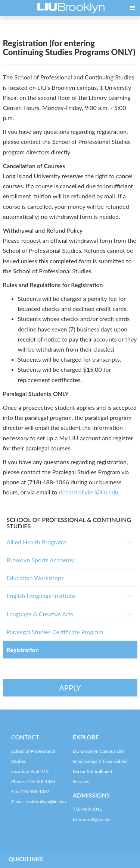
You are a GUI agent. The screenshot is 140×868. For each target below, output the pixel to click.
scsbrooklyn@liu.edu (46, 801)
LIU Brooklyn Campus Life (98, 751)
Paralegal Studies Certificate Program (55, 632)
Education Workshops (35, 578)
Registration (23, 650)
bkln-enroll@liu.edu (92, 819)
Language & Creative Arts (40, 614)
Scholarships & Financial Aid (100, 761)
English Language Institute (41, 596)
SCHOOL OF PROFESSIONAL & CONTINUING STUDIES (69, 523)
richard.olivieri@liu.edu (88, 492)
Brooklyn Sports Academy (40, 560)
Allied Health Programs (37, 542)
